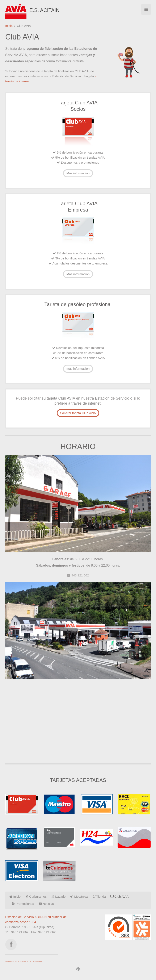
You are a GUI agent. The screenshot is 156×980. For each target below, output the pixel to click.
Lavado (58, 896)
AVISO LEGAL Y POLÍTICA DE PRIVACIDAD (24, 962)
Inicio (9, 26)
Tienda (99, 896)
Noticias (46, 904)
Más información (78, 173)
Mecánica (79, 896)
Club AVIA (119, 896)
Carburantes (36, 896)
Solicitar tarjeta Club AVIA (78, 413)
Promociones (23, 904)
